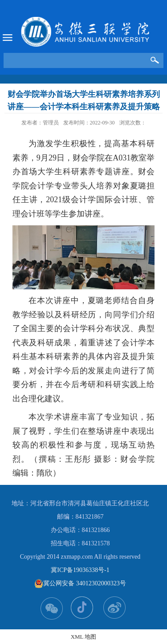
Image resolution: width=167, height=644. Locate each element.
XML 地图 (84, 637)
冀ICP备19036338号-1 (80, 570)
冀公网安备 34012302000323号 (80, 584)
